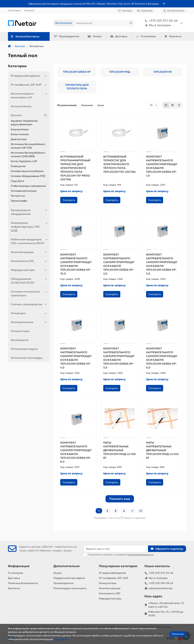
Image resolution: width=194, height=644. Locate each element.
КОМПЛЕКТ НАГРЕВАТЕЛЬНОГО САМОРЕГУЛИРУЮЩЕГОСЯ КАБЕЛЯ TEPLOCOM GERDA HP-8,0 (76, 452)
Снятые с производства (29, 304)
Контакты (29, 10)
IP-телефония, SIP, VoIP (29, 85)
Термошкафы (19, 201)
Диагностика (19, 139)
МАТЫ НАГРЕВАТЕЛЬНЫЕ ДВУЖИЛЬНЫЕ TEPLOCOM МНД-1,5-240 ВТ (162, 450)
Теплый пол (18, 196)
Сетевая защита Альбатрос (27, 171)
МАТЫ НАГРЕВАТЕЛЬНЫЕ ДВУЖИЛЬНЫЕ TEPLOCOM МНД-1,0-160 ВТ (120, 450)
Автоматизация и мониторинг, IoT (29, 95)
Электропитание (29, 322)
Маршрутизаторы (29, 270)
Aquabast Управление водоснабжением (24, 123)
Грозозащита (20, 340)
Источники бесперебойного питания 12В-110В (28, 146)
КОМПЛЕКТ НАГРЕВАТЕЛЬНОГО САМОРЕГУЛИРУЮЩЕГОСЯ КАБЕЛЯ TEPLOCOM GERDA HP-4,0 (76, 358)
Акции (57, 573)
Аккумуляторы (20, 129)
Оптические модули (24, 349)
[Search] (104, 23)
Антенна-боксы (21, 106)
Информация (19, 566)
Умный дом (29, 313)
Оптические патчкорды (27, 358)
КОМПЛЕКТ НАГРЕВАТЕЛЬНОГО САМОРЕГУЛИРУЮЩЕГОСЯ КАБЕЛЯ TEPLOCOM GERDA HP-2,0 (119, 264)
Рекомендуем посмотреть (70, 588)
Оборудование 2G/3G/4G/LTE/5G (29, 281)
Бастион (20, 46)
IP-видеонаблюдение (29, 76)
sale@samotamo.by (160, 588)
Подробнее (61, 639)
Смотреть (69, 200)
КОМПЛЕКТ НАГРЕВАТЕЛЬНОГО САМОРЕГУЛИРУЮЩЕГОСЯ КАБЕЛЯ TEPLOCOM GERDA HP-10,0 (76, 264)
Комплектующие (29, 252)
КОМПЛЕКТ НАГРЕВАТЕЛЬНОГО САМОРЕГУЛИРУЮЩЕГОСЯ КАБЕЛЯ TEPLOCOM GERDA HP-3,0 (162, 264)
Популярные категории (118, 566)
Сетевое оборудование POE (28, 176)
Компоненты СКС (29, 261)
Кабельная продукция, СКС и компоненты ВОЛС (29, 241)
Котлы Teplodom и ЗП (24, 161)
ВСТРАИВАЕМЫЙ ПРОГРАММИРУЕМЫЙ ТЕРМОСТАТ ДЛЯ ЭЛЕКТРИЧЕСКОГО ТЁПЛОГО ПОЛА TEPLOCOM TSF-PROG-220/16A (75, 168)
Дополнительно (66, 566)
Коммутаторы (20, 331)
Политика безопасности (23, 583)
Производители (66, 36)
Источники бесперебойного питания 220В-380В (28, 154)
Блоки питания (20, 134)
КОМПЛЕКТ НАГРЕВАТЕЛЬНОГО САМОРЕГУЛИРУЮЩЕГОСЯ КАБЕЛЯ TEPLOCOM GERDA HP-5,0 (119, 358)
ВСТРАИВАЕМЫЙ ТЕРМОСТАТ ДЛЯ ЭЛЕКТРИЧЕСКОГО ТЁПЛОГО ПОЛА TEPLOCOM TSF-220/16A (119, 164)
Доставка (119, 36)
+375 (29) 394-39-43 (161, 583)
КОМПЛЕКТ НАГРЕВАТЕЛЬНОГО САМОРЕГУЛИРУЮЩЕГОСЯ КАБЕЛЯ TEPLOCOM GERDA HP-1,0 (162, 166)
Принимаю (178, 634)
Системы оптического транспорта (29, 293)
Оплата (95, 36)
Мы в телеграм (157, 25)
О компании (14, 10)
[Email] (116, 549)
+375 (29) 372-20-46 (160, 21)
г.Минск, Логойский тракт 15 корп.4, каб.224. (166, 605)
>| (141, 511)
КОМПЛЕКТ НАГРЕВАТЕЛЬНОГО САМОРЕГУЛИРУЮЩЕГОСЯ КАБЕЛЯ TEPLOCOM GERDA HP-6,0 (162, 358)
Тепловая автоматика (24, 191)
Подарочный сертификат (69, 578)
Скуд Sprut (18, 181)
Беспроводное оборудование (29, 212)
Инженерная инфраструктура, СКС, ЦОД (29, 227)
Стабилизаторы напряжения (28, 186)
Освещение (18, 166)
